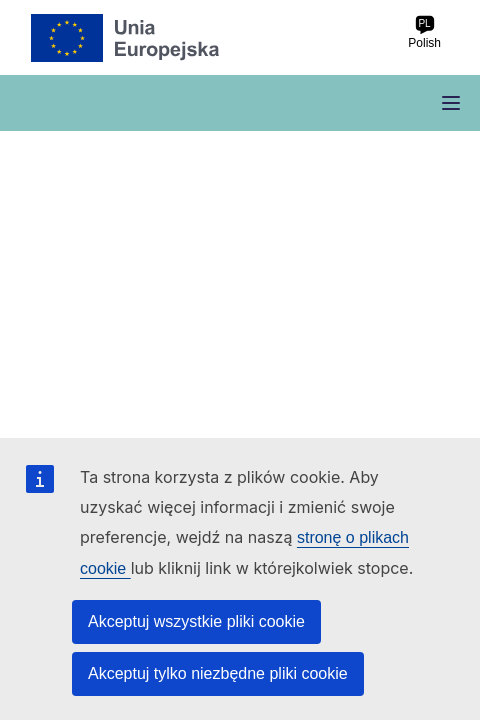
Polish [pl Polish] (424, 32)
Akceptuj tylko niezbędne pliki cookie (218, 673)
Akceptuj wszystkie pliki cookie (196, 621)
